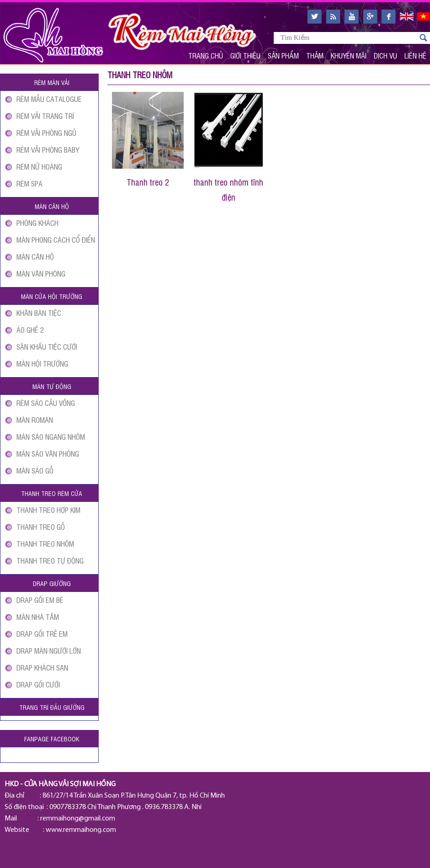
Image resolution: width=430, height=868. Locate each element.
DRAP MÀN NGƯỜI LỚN (49, 650)
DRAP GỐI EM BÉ (40, 600)
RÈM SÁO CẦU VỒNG (46, 403)
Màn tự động (52, 386)
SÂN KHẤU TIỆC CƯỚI (47, 346)
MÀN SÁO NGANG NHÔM (51, 437)
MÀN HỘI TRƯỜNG (42, 363)
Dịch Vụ (385, 55)
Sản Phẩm (283, 55)
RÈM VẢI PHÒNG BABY (48, 149)
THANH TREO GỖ (41, 527)
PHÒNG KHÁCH (37, 223)
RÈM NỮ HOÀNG (39, 166)
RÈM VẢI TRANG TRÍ (45, 116)
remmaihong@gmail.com (78, 819)
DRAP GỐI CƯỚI (38, 684)
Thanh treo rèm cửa (52, 493)
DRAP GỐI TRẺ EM (42, 634)
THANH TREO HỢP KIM (48, 510)
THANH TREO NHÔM (45, 543)
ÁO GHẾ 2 (30, 330)
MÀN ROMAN (35, 420)
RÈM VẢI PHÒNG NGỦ (46, 133)
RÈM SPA (29, 183)
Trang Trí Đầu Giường (52, 707)
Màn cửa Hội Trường (52, 296)
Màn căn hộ (52, 206)
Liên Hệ (415, 55)
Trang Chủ (206, 55)
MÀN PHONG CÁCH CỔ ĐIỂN (56, 240)
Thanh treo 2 (148, 182)
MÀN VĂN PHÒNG (41, 273)
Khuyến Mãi (349, 55)
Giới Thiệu (245, 55)
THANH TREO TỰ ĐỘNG (50, 560)
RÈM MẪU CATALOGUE (49, 99)
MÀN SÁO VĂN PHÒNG (48, 453)
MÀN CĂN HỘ (35, 256)
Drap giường (52, 583)
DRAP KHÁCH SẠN (42, 667)
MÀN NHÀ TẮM (38, 617)
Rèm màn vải (52, 82)
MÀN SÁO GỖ (35, 470)
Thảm (315, 55)
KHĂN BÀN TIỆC (39, 313)
